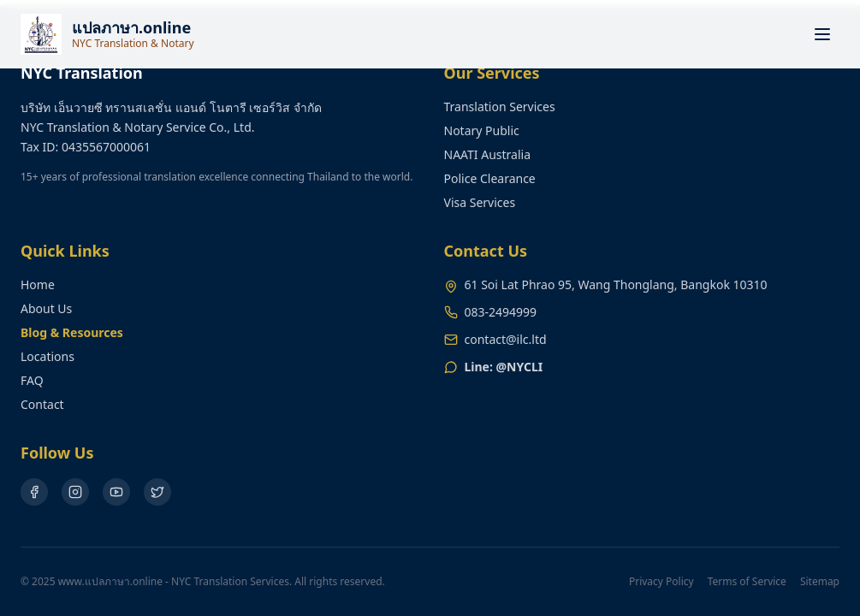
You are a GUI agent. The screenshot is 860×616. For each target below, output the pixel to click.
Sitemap (820, 582)
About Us (46, 308)
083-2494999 (501, 312)
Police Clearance (490, 178)
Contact (42, 404)
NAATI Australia (488, 154)
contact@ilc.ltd (506, 339)
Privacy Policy (661, 582)
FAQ (32, 380)
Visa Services (480, 202)
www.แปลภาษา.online (110, 581)
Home (38, 284)
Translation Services (500, 107)
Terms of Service (747, 582)
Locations (47, 356)
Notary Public (482, 130)
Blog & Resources (72, 332)
